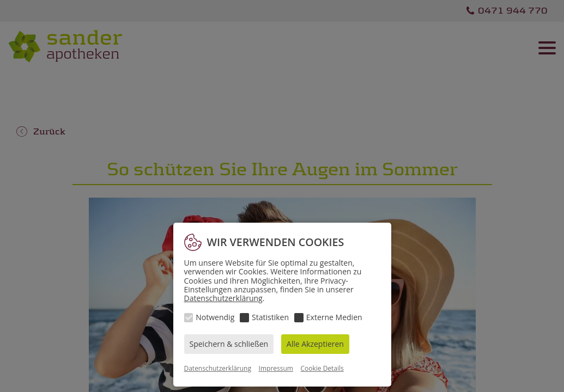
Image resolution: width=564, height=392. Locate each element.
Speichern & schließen (229, 344)
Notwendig (215, 317)
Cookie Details (322, 368)
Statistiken (270, 317)
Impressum (276, 368)
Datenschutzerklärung (223, 298)
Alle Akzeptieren (315, 344)
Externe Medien (334, 317)
